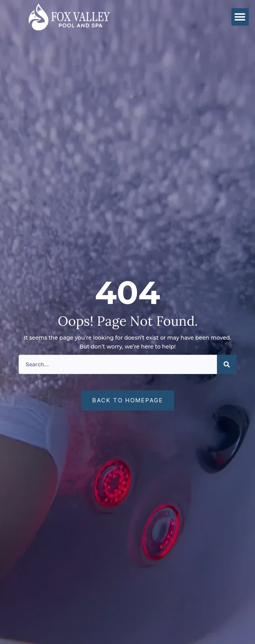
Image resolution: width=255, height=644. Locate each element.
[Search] (227, 364)
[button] (240, 17)
